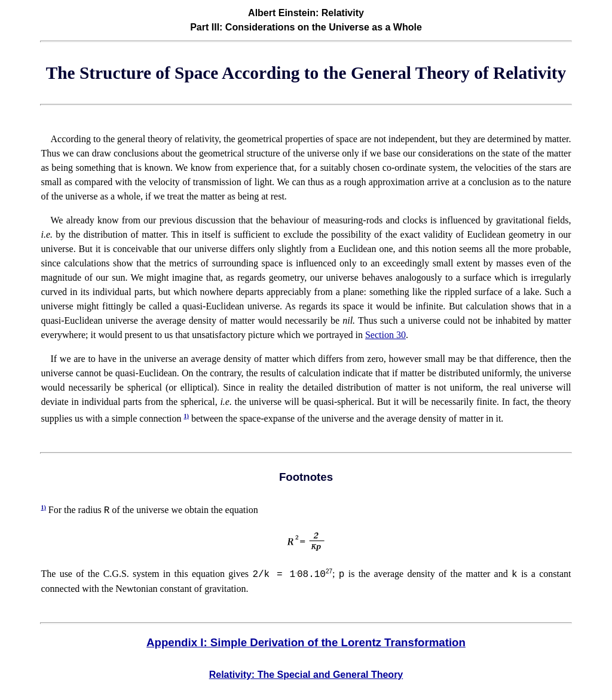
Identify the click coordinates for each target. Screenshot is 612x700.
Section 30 (385, 335)
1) (186, 416)
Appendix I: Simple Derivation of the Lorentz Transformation (306, 642)
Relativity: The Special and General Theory (306, 675)
